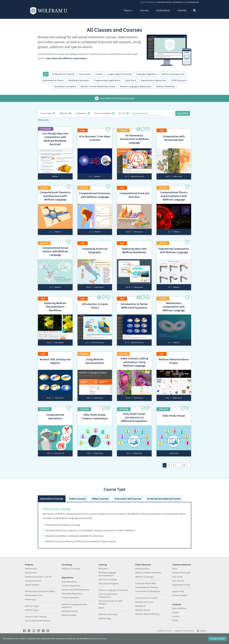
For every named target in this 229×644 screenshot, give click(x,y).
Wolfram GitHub (69, 617)
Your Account (178, 583)
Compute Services (33, 583)
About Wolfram (179, 610)
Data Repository (69, 584)
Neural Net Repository (72, 596)
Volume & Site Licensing (36, 619)
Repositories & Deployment (154, 80)
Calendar (182, 10)
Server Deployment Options (38, 623)
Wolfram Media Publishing (147, 616)
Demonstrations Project (146, 600)
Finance (99, 74)
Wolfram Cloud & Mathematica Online (98, 86)
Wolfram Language (162, 2)
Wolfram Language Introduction (113, 592)
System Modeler (32, 587)
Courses (144, 10)
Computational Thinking (63, 74)
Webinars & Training (108, 581)
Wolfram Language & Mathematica (136, 86)
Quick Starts (131, 80)
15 (184, 457)
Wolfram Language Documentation (107, 576)
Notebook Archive (70, 613)
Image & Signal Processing (119, 74)
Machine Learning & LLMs (173, 74)
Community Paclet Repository (75, 592)
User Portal (177, 579)
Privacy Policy (188, 633)
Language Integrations (147, 74)
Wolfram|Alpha (192, 2)
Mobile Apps (30, 601)
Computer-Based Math (146, 585)
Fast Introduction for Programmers (108, 598)
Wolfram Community (108, 616)
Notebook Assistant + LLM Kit (38, 579)
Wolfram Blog (105, 620)
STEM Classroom (179, 80)
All (46, 74)
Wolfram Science (143, 612)
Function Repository (71, 588)
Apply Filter (183, 113)
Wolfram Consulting (71, 571)
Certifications (163, 10)
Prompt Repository (70, 600)
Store (175, 571)
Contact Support (180, 597)
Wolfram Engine (32, 608)
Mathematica (177, 2)
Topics (127, 10)
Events (175, 622)
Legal (177, 633)
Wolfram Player (32, 612)
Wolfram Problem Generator (148, 575)
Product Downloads (181, 575)
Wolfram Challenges (145, 579)
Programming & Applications (107, 80)
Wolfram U (103, 571)
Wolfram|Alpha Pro (34, 597)
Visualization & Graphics (65, 86)
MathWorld (140, 608)
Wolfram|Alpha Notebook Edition (40, 593)
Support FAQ (178, 593)
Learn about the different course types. (66, 58)
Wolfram (168, 633)
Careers (176, 614)
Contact (176, 618)
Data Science (85, 74)
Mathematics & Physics (53, 80)
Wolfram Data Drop (144, 604)
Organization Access (181, 587)
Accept (217, 639)
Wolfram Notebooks (166, 86)
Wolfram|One (31, 571)
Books (101, 610)
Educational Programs (109, 585)
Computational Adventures (148, 593)
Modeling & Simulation (79, 80)
